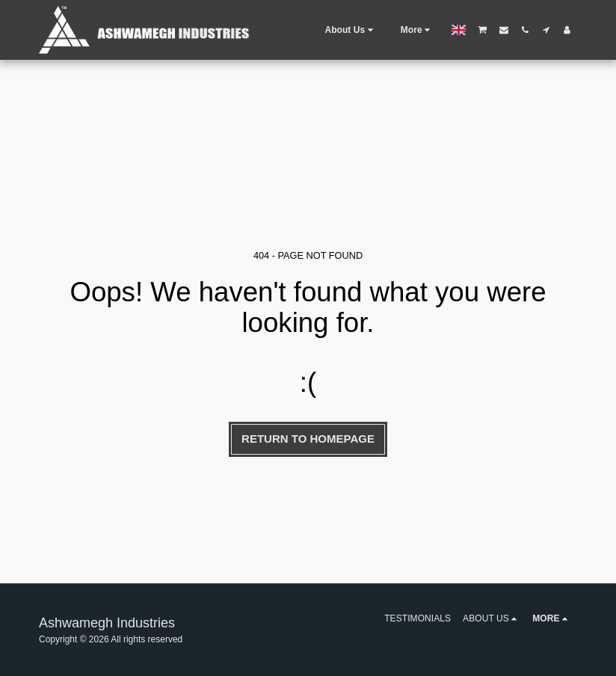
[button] (350, 30)
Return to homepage (308, 439)
